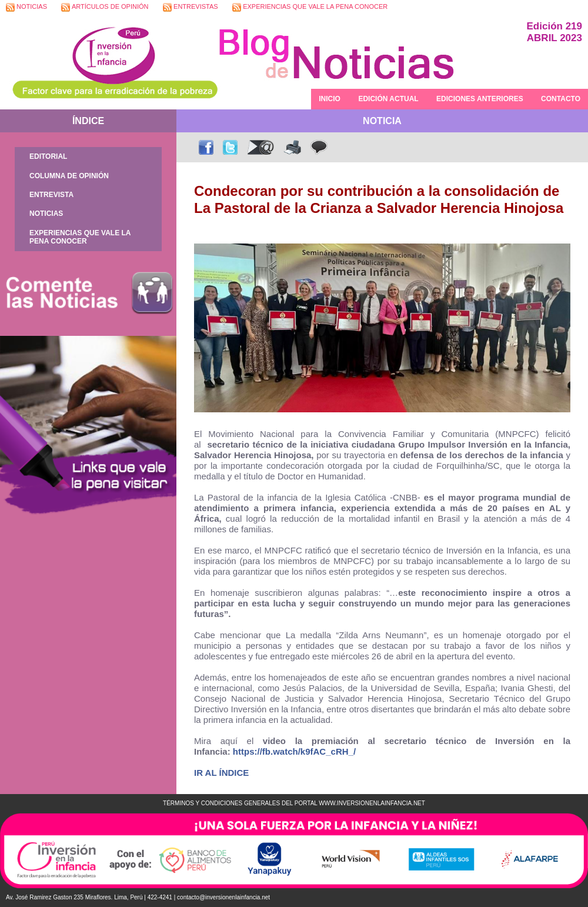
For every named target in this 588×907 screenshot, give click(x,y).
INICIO (330, 99)
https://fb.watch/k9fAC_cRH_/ (294, 751)
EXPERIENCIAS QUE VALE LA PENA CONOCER (310, 7)
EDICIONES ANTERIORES (480, 99)
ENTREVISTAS (191, 7)
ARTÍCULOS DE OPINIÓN (105, 7)
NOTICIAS (26, 7)
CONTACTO (561, 99)
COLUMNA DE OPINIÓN (69, 176)
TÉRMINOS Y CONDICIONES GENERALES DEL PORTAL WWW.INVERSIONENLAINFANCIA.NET (294, 803)
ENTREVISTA (51, 195)
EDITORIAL (48, 156)
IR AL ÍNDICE (221, 773)
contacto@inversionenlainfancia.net (223, 897)
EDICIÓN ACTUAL (388, 99)
